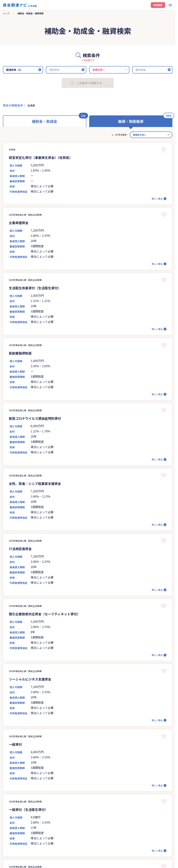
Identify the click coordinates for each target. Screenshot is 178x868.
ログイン (92, 68)
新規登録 (158, 5)
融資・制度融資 (131, 121)
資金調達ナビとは (17, 15)
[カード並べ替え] (151, 135)
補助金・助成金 (44, 121)
